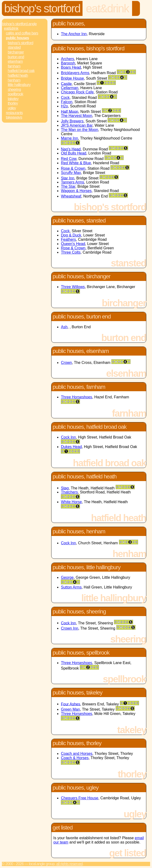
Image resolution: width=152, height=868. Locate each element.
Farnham (14, 66)
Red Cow (69, 159)
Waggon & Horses (76, 191)
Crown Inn (70, 628)
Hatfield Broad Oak (21, 71)
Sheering (14, 89)
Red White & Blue (76, 163)
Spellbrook (16, 94)
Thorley (13, 103)
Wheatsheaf (71, 196)
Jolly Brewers (72, 121)
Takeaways (14, 117)
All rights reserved (69, 864)
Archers (67, 59)
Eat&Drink (107, 8)
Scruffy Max (71, 173)
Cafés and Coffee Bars (22, 33)
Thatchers (69, 492)
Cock (65, 98)
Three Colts (71, 252)
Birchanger (16, 52)
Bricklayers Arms (75, 73)
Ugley (12, 108)
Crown (66, 363)
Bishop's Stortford (42, 8)
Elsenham (15, 61)
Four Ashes (71, 704)
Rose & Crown (73, 168)
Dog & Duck (71, 235)
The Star (68, 186)
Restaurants (14, 113)
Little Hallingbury (19, 85)
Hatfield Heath (18, 75)
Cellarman (70, 88)
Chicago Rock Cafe (77, 92)
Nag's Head (71, 149)
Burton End (16, 57)
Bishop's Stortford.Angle (19, 24)
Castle (66, 84)
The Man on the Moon (80, 130)
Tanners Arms (73, 182)
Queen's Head (73, 244)
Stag (65, 488)
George (67, 577)
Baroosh (68, 63)
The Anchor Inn (74, 34)
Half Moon (70, 111)
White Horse (71, 502)
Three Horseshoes (77, 397)
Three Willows (73, 287)
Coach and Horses (77, 754)
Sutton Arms (71, 587)
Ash (64, 327)
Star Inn (68, 178)
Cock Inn (68, 437)
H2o (64, 106)
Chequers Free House (80, 798)
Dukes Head (71, 447)
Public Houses (17, 38)
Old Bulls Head (74, 153)
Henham (14, 80)
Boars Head (71, 67)
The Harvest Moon (77, 116)
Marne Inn (69, 138)
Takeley (13, 99)
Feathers (68, 239)
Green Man (70, 709)
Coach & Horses (75, 758)
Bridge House (72, 78)
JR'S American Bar (77, 125)
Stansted (14, 47)
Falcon (67, 102)
